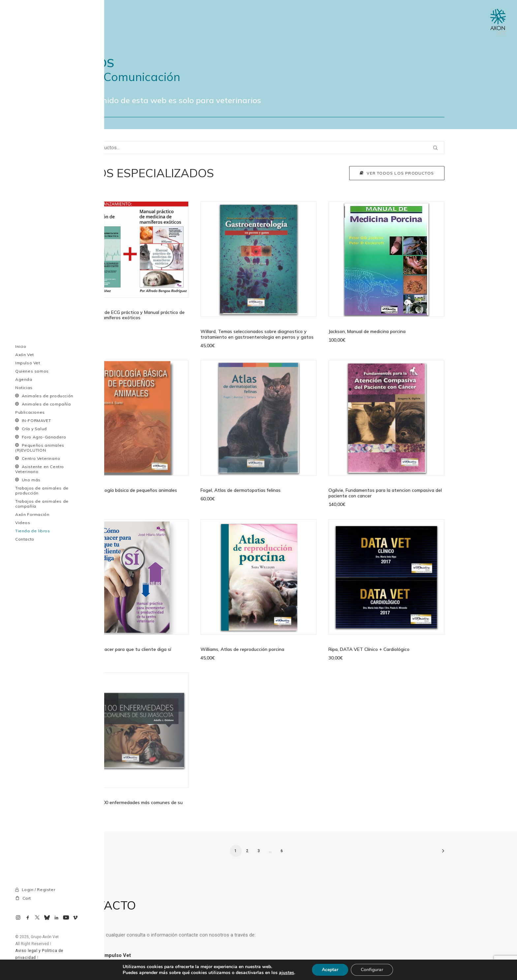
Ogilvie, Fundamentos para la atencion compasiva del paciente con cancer (385, 493)
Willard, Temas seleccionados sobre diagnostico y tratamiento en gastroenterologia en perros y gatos (257, 334)
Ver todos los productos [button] (397, 173)
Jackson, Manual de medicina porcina (367, 331)
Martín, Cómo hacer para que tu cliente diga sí (122, 649)
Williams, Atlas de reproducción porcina (242, 649)
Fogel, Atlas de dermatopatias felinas (241, 490)
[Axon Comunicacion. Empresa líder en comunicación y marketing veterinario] (498, 22)
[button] (131, 250)
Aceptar (330, 970)
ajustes (287, 973)
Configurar (372, 970)
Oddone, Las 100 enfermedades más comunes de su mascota (128, 805)
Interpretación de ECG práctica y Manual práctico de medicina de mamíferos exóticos (129, 315)
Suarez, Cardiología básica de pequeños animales (125, 490)
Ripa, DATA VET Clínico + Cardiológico (369, 649)
